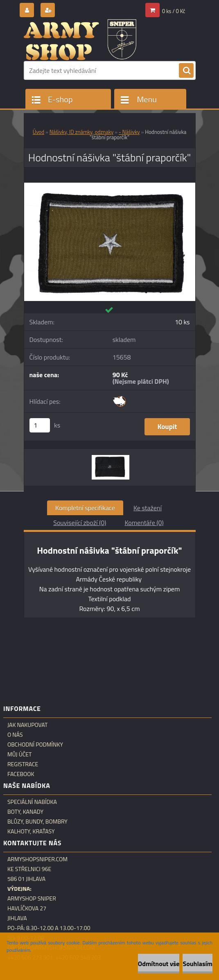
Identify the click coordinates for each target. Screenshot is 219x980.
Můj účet (19, 754)
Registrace (23, 764)
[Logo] (80, 40)
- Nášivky (129, 132)
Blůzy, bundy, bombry (37, 822)
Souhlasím (198, 964)
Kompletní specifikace (85, 508)
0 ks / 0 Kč (174, 11)
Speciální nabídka (32, 802)
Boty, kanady (25, 812)
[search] (186, 71)
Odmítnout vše (159, 964)
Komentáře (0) (144, 523)
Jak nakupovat (27, 725)
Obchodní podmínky (35, 745)
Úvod (38, 132)
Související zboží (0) (80, 523)
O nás (15, 735)
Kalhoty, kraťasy (31, 831)
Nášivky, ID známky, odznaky (81, 132)
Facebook (21, 774)
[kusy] (40, 425)
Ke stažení (148, 508)
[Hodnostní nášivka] (110, 186)
